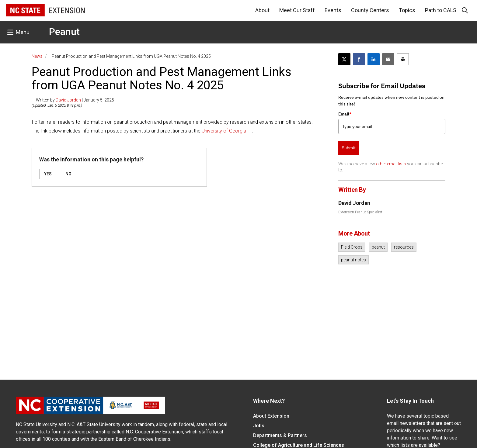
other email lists (391, 164)
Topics (407, 10)
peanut (378, 247)
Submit (349, 148)
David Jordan (68, 100)
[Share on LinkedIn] (374, 59)
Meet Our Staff (297, 10)
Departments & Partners (280, 435)
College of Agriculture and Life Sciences (299, 445)
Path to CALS (441, 10)
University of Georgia (224, 131)
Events (333, 10)
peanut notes (353, 260)
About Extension (271, 416)
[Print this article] (403, 59)
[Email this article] (388, 59)
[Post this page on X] (344, 59)
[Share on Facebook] (359, 59)
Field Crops (352, 247)
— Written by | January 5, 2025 (73, 100)
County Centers (370, 10)
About (262, 10)
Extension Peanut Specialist (360, 212)
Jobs (259, 426)
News (37, 56)
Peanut (64, 32)
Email (345, 114)
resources (404, 247)
